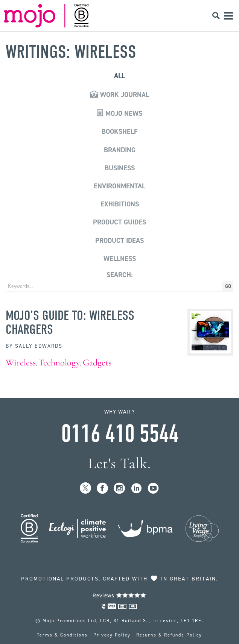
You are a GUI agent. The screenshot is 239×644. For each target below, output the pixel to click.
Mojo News (119, 114)
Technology (59, 363)
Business (120, 168)
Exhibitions (120, 204)
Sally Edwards (39, 346)
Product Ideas (119, 241)
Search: (119, 275)
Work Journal (119, 95)
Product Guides (119, 222)
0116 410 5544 (120, 434)
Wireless (21, 363)
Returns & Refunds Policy (169, 635)
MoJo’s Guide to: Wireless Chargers (70, 322)
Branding (120, 150)
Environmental (119, 186)
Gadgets (97, 363)
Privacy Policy (112, 635)
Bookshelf (120, 132)
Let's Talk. (119, 463)
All (119, 76)
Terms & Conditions (62, 635)
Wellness (120, 259)
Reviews (119, 596)
